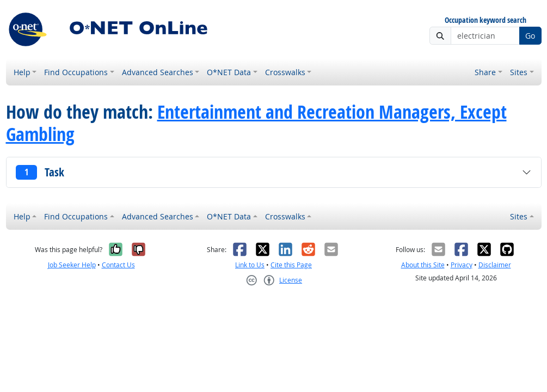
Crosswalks (285, 72)
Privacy (462, 265)
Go (530, 36)
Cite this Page (291, 265)
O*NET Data (229, 72)
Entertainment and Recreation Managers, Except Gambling (256, 123)
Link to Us (250, 265)
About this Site (423, 265)
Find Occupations (76, 72)
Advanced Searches (158, 72)
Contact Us (118, 265)
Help (22, 72)
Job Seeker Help (72, 265)
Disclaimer (495, 265)
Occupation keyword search (485, 20)
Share (485, 72)
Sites (519, 72)
